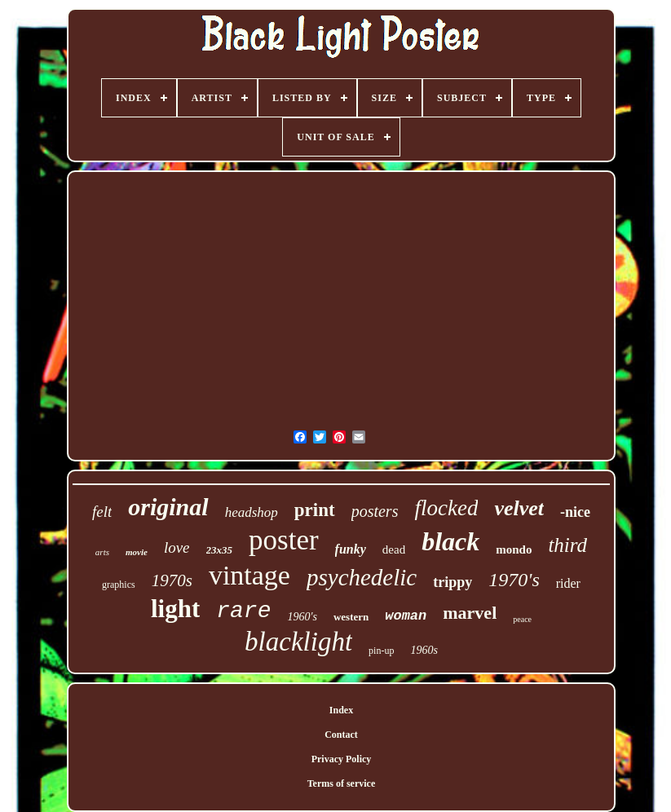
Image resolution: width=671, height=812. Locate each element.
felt (102, 512)
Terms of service (342, 783)
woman (406, 616)
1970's (514, 580)
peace (522, 619)
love (177, 547)
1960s (424, 650)
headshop (252, 512)
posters (375, 511)
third (567, 545)
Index (341, 710)
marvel (470, 613)
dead (394, 549)
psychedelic (362, 577)
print (315, 510)
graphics (119, 585)
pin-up (381, 651)
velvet (519, 508)
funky (351, 549)
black (450, 541)
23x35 (220, 550)
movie (137, 552)
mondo (514, 549)
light (175, 609)
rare (243, 611)
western (351, 617)
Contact (341, 735)
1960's (302, 617)
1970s (172, 580)
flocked (446, 508)
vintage (249, 575)
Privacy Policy (342, 759)
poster (284, 540)
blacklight (298, 642)
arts (102, 552)
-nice (575, 512)
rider (568, 583)
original (168, 507)
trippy (452, 582)
